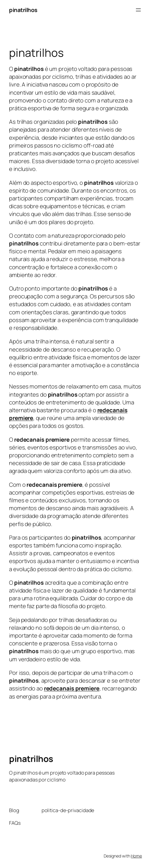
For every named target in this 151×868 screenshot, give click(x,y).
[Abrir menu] (138, 10)
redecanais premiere (72, 688)
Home (136, 856)
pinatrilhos (23, 10)
